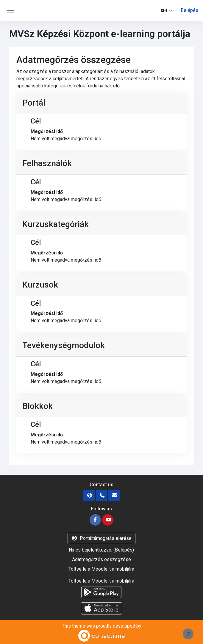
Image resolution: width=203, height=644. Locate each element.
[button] (166, 10)
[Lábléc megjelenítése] (188, 634)
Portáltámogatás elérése (101, 538)
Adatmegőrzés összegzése (101, 559)
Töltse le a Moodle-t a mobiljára (101, 569)
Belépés (189, 10)
